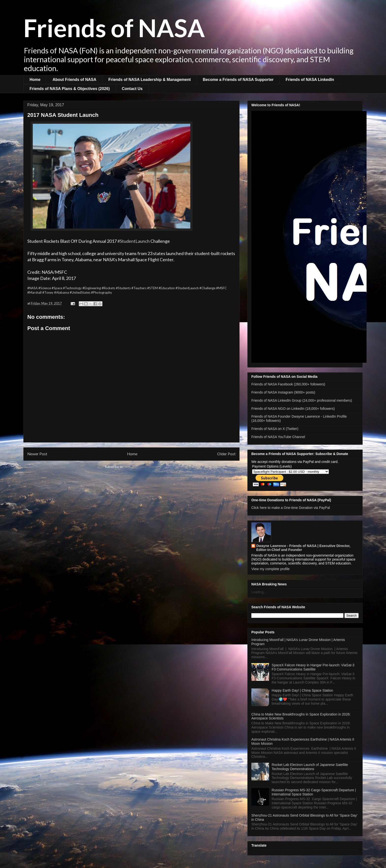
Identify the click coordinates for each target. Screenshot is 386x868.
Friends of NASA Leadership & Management (150, 80)
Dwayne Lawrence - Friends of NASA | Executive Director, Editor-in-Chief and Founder (303, 548)
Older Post (226, 454)
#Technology (72, 288)
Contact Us (132, 89)
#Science (45, 288)
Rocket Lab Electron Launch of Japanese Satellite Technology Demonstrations (310, 767)
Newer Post (37, 454)
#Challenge (207, 288)
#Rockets (108, 288)
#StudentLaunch (134, 241)
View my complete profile (270, 569)
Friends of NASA (114, 28)
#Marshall (34, 292)
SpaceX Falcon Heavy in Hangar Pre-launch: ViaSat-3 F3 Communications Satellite (313, 667)
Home (35, 80)
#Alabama (62, 292)
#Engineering (92, 288)
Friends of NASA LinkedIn (310, 80)
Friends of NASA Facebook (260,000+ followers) (288, 384)
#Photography (102, 292)
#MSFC (221, 288)
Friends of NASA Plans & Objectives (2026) (70, 89)
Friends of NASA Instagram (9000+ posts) (283, 392)
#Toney (48, 292)
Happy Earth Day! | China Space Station (303, 690)
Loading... (259, 592)
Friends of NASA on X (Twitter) (275, 429)
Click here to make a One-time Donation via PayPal (291, 508)
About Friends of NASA (74, 80)
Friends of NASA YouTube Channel (278, 437)
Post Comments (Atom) (141, 467)
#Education (167, 288)
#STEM (153, 288)
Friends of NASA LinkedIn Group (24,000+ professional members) (302, 400)
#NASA (32, 288)
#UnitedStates (80, 292)
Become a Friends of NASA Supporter (238, 80)
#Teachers (139, 288)
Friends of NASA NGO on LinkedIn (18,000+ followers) (293, 409)
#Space (57, 288)
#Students (123, 288)
